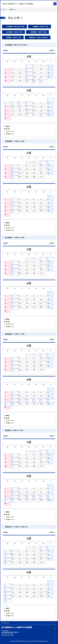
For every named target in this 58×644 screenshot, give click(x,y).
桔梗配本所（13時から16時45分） (38, 37)
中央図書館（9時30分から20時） (14, 27)
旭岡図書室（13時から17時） (37, 32)
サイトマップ (29, 623)
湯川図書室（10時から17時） (13, 32)
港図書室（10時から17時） (13, 37)
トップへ (3, 10)
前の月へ (6, 50)
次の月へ (52, 50)
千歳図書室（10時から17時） (39, 27)
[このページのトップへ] (54, 629)
